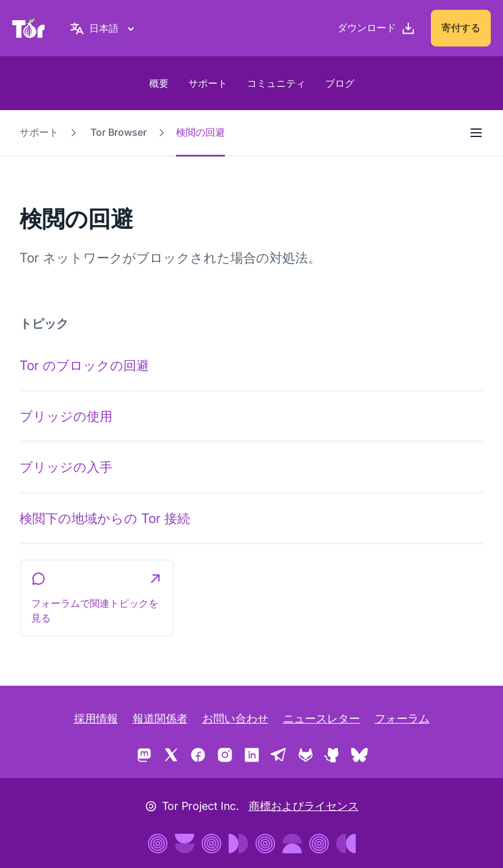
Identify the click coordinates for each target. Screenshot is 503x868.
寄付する (461, 28)
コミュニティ (276, 83)
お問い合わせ (235, 718)
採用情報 (96, 718)
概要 (159, 83)
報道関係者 (160, 718)
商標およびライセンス (304, 806)
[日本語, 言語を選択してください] (104, 28)
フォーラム (402, 718)
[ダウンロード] (376, 28)
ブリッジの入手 (66, 467)
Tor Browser (119, 132)
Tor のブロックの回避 (84, 365)
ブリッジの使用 (66, 416)
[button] (97, 598)
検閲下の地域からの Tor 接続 (105, 518)
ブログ (340, 83)
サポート (208, 83)
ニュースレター (321, 718)
